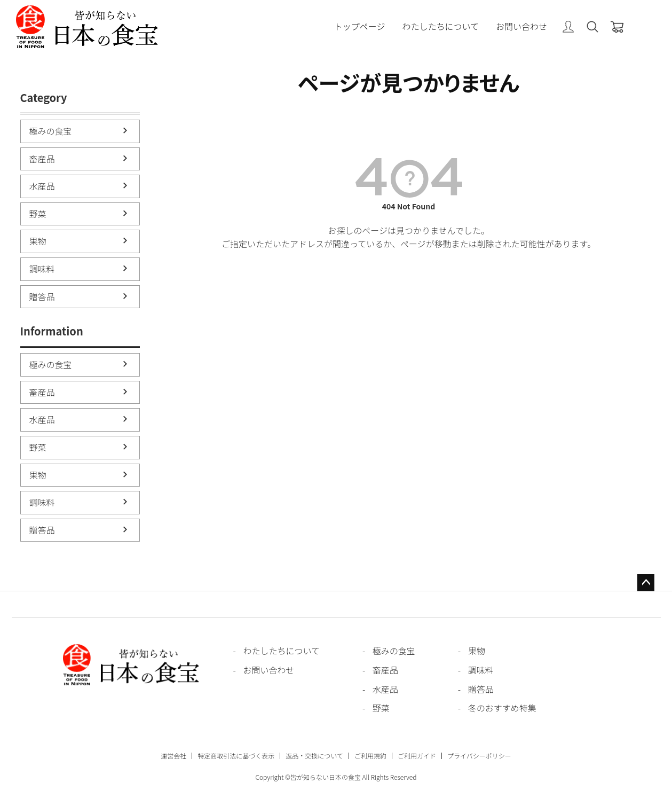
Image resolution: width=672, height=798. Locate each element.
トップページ (360, 27)
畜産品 (42, 159)
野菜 (38, 214)
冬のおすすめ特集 (502, 708)
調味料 (42, 269)
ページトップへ (646, 583)
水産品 (42, 186)
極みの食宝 (51, 131)
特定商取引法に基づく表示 (236, 756)
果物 (38, 241)
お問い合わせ (521, 27)
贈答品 (42, 296)
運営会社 (173, 756)
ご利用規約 (370, 756)
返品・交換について (314, 756)
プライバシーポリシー (479, 756)
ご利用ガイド (417, 756)
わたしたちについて (440, 27)
